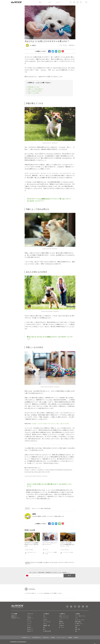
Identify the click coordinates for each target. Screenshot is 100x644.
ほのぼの (29, 627)
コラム (76, 618)
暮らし (45, 629)
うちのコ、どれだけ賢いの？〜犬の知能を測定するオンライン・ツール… (67, 544)
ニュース (29, 624)
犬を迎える (61, 625)
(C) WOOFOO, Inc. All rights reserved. (18, 642)
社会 (76, 631)
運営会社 (76, 638)
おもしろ (29, 616)
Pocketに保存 (63, 51)
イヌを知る (77, 614)
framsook (49, 249)
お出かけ (45, 620)
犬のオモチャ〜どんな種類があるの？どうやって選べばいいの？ (32, 544)
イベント (45, 618)
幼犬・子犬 (61, 624)
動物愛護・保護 (46, 625)
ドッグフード (48, 552)
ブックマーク (56, 51)
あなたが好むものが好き (35, 91)
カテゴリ (58, 2)
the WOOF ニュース (16, 618)
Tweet (53, 51)
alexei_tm (49, 143)
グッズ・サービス (63, 45)
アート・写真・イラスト (80, 616)
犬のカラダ (77, 625)
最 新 (40, 2)
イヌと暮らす (46, 562)
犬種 (76, 627)
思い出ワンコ (30, 629)
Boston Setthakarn (49, 387)
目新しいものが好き (34, 93)
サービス (69, 552)
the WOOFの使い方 (37, 638)
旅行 (44, 627)
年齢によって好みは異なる (35, 89)
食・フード (46, 550)
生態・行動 (77, 629)
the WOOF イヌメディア (30, 562)
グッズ (38, 508)
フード (52, 552)
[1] (66, 415)
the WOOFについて (26, 638)
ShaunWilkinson (38, 476)
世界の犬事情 (78, 622)
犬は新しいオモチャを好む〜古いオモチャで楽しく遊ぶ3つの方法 (51, 424)
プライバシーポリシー (61, 638)
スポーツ (45, 624)
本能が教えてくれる (34, 87)
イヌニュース (30, 614)
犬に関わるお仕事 (47, 631)
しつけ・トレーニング (64, 618)
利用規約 (70, 638)
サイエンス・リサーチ (80, 620)
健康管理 (61, 622)
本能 (42, 508)
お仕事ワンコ (30, 618)
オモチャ (34, 508)
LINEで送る (59, 51)
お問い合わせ (46, 638)
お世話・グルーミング (64, 616)
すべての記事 (39, 562)
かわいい (29, 620)
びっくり (29, 625)
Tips (28, 552)
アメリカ (65, 552)
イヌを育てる (62, 614)
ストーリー (30, 622)
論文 (49, 508)
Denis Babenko (49, 311)
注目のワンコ (30, 631)
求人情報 (53, 638)
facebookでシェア (50, 51)
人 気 (49, 2)
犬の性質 (46, 508)
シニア (61, 620)
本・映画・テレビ (79, 624)
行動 (72, 552)
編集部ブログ (14, 616)
